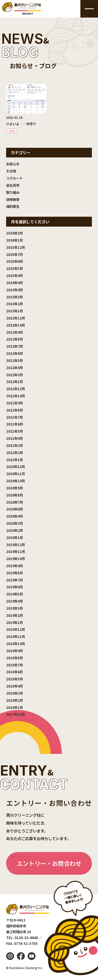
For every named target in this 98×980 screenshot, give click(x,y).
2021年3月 (15, 445)
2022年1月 (15, 382)
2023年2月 (15, 304)
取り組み (13, 192)
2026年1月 (15, 240)
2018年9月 (15, 651)
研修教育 (13, 199)
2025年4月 (15, 275)
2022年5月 (15, 360)
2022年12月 (16, 318)
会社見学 (13, 185)
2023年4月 (15, 290)
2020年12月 (16, 466)
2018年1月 (15, 707)
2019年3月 (15, 608)
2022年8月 (15, 339)
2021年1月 (15, 460)
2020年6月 (15, 509)
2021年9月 (15, 403)
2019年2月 (15, 615)
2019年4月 (15, 601)
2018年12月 (16, 629)
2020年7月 (15, 502)
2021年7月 (15, 417)
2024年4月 (15, 283)
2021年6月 (15, 424)
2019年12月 (16, 545)
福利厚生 (13, 206)
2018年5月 (15, 679)
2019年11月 (16, 551)
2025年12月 (16, 247)
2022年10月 (16, 325)
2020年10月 (16, 481)
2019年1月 (15, 622)
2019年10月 (16, 559)
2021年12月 (16, 389)
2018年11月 (16, 636)
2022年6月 (15, 353)
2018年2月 (15, 700)
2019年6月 (15, 587)
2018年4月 (15, 686)
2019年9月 (15, 566)
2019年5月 (15, 594)
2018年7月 (15, 665)
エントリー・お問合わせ (49, 863)
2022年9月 (15, 332)
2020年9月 (15, 488)
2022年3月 (15, 375)
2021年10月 (16, 396)
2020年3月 (15, 523)
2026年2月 (15, 233)
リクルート (14, 178)
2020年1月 (15, 537)
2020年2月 (15, 530)
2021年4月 (15, 438)
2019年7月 (15, 580)
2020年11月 (16, 474)
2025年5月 (15, 268)
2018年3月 (15, 693)
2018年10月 (16, 643)
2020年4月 (15, 516)
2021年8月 (15, 410)
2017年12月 (16, 714)
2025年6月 (15, 261)
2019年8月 (15, 573)
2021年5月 (15, 431)
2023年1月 (15, 311)
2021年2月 (15, 452)
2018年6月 (15, 672)
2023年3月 (15, 297)
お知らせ (13, 164)
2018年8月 (15, 658)
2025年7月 (15, 254)
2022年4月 (15, 368)
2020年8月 (15, 495)
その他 (11, 171)
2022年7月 (15, 346)
